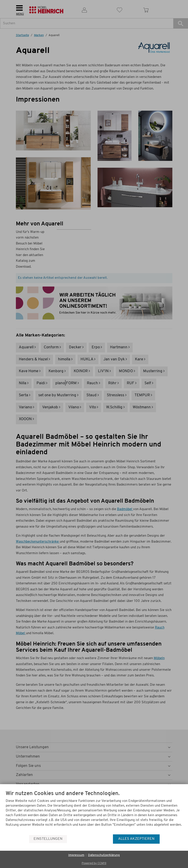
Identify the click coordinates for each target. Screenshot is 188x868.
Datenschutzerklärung (104, 855)
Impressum (76, 855)
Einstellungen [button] (48, 839)
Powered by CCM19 (94, 863)
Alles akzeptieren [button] (136, 839)
